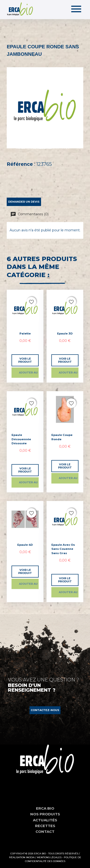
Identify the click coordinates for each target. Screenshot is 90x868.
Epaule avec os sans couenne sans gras (63, 549)
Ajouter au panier (29, 373)
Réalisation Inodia (22, 857)
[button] (45, 710)
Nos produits (45, 814)
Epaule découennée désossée (21, 439)
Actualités (45, 820)
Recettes (45, 826)
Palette (25, 334)
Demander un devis (24, 202)
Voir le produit (25, 360)
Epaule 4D (25, 545)
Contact (45, 832)
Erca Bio (45, 808)
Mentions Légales (49, 857)
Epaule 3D (65, 334)
